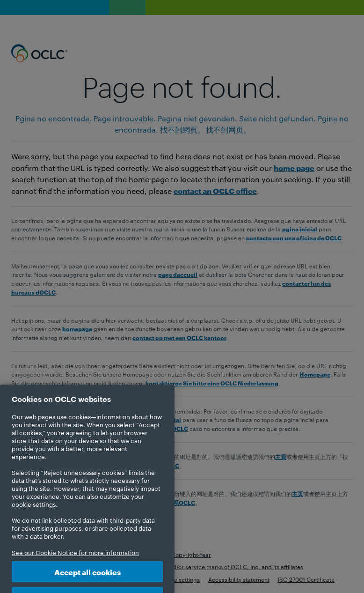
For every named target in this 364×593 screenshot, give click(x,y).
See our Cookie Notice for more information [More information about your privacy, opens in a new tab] (75, 560)
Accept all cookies (87, 579)
